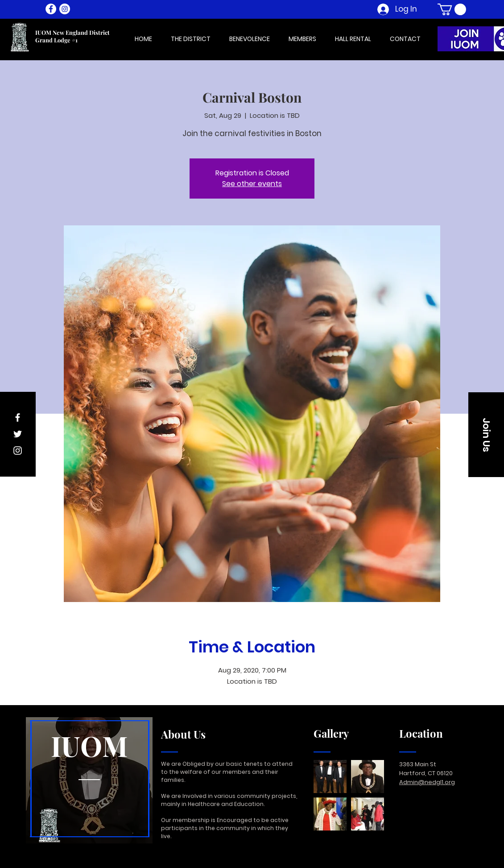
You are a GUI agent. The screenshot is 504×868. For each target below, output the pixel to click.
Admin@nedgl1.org (427, 782)
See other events (252, 184)
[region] (89, 781)
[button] (452, 9)
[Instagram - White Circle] (65, 9)
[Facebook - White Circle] (51, 9)
